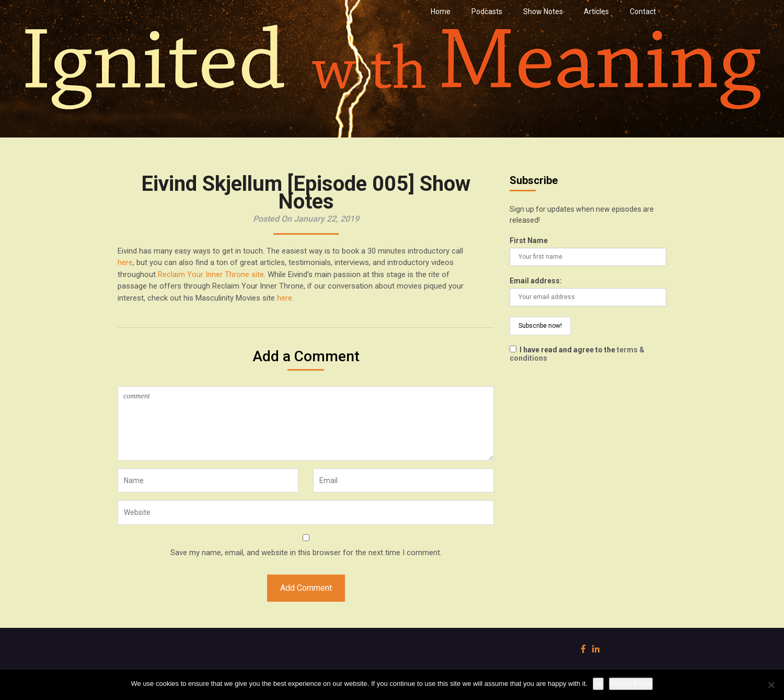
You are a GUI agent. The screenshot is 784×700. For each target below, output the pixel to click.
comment (306, 423)
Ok (598, 684)
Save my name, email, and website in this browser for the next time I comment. (306, 553)
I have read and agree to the (577, 354)
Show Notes (543, 12)
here (125, 262)
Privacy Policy (631, 684)
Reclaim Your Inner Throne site (211, 274)
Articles (596, 12)
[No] (771, 685)
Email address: (536, 281)
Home (441, 12)
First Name (529, 240)
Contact (643, 12)
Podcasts (487, 12)
